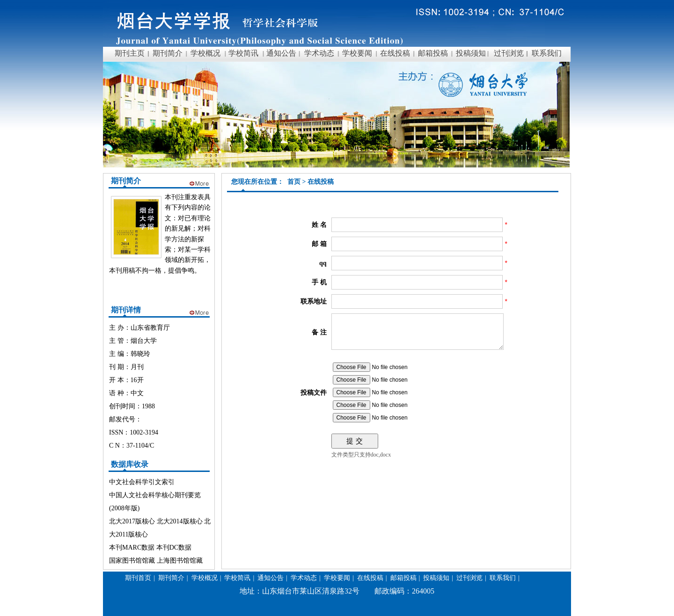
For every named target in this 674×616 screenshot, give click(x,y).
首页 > (297, 182)
